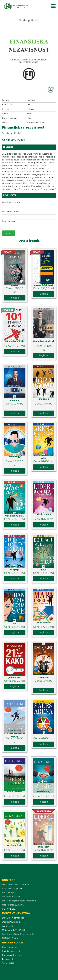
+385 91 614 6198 (18, 930)
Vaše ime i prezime (11, 202)
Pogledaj (14, 298)
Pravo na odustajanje (12, 955)
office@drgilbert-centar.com (23, 901)
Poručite (9, 233)
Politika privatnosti (11, 951)
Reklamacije (8, 959)
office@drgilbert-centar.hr (21, 934)
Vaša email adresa (11, 212)
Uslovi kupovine (10, 947)
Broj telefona (8, 221)
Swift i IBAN (8, 963)
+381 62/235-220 (13, 897)
